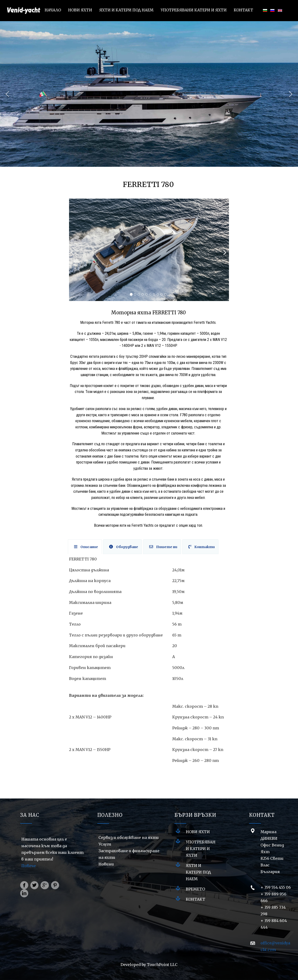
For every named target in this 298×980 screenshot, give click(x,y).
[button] (7, 94)
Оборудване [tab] (124, 547)
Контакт (196, 899)
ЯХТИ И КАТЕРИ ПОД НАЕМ (198, 872)
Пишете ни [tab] (163, 547)
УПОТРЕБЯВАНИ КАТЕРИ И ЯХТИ (201, 849)
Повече (29, 866)
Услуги (105, 844)
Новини (106, 864)
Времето (195, 889)
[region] (149, 94)
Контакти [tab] (202, 547)
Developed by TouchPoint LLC (149, 965)
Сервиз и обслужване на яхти (129, 837)
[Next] (224, 250)
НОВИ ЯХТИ (198, 832)
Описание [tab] (86, 547)
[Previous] (73, 250)
